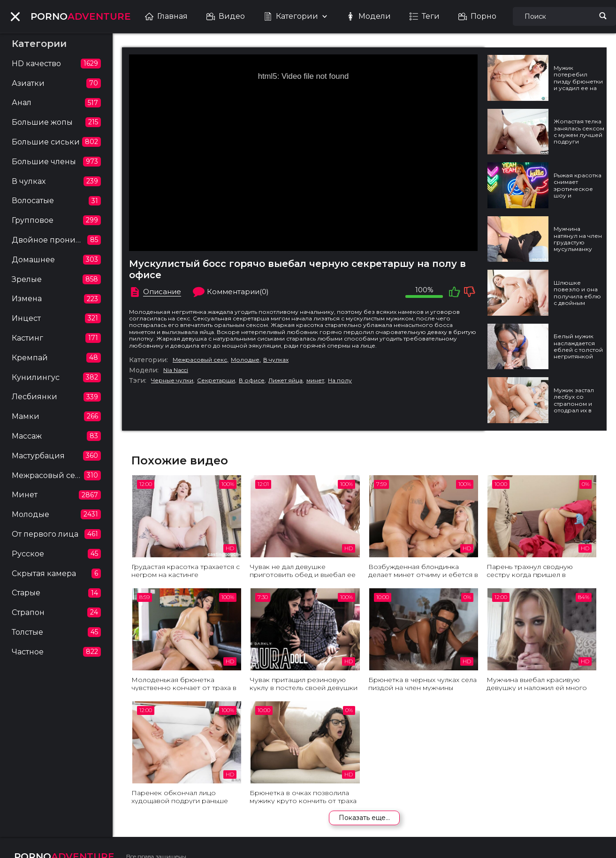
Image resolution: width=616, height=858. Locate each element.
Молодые (245, 360)
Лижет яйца (285, 380)
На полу (340, 380)
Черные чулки (172, 380)
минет (315, 380)
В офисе (252, 380)
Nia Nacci (176, 370)
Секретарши (216, 380)
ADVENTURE (81, 16)
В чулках (276, 360)
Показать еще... (364, 818)
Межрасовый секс (200, 360)
